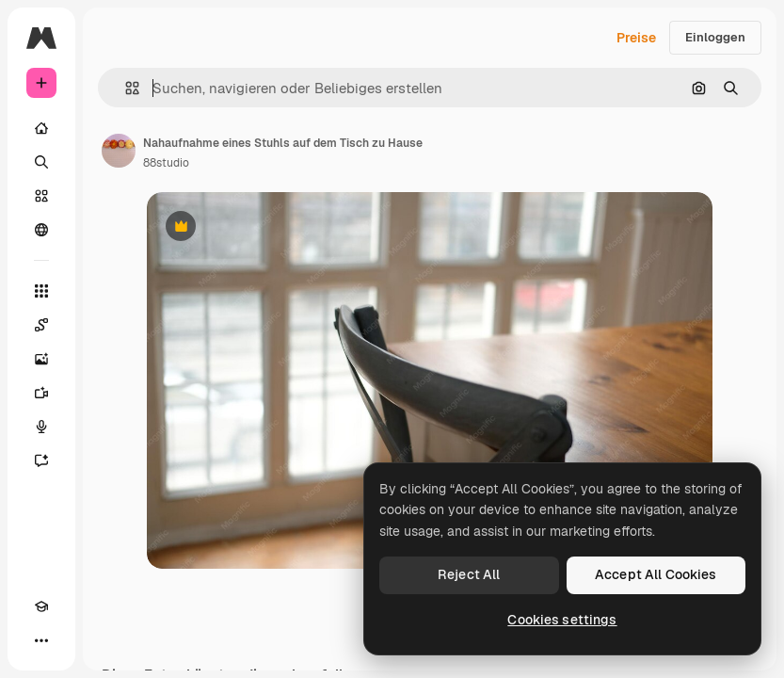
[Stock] (41, 196)
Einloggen (715, 37)
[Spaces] (41, 325)
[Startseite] (41, 128)
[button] (125, 88)
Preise (636, 38)
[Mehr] (41, 640)
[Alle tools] (41, 291)
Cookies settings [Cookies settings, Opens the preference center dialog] (562, 620)
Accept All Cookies (656, 574)
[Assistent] (41, 460)
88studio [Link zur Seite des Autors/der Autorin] (166, 163)
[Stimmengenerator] (41, 427)
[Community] (41, 230)
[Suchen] (41, 162)
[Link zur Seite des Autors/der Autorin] (119, 151)
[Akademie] (41, 606)
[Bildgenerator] (41, 359)
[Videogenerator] (41, 393)
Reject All (469, 574)
